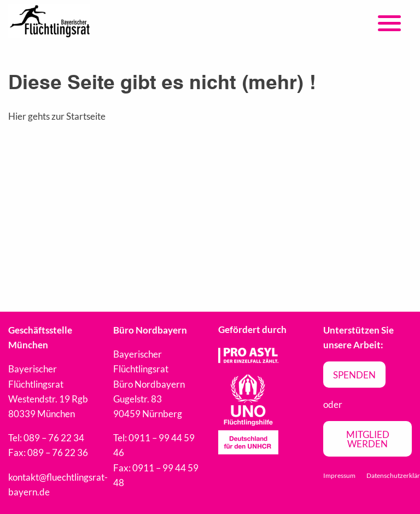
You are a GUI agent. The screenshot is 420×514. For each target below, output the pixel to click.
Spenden (354, 375)
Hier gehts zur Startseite (57, 116)
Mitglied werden (368, 439)
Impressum (339, 475)
